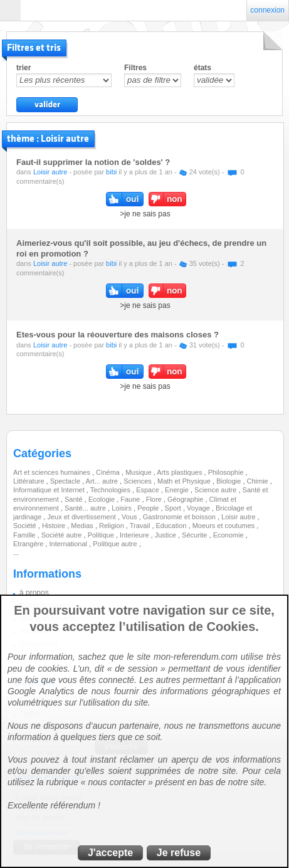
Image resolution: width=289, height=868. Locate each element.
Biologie (229, 481)
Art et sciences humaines (53, 472)
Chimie (259, 481)
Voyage (199, 508)
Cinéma (109, 472)
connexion (267, 10)
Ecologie (102, 499)
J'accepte (110, 853)
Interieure (135, 535)
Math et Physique (185, 481)
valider (47, 105)
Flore (155, 499)
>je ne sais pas (145, 214)
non (167, 199)
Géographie (187, 499)
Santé (75, 499)
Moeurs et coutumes (225, 526)
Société (26, 526)
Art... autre (103, 481)
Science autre (216, 490)
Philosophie (227, 472)
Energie (178, 490)
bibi (111, 172)
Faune (131, 499)
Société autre (63, 535)
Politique (102, 535)
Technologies (111, 490)
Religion (113, 526)
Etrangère (29, 544)
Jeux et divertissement (82, 517)
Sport (174, 508)
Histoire (55, 526)
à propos (34, 593)
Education (172, 526)
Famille (25, 535)
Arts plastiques (180, 472)
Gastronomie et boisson (180, 517)
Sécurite (195, 535)
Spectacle (66, 481)
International (70, 544)
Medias (83, 526)
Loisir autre (50, 172)
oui (125, 199)
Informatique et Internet (50, 490)
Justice (166, 535)
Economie (229, 535)
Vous (130, 517)
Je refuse (179, 853)
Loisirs (123, 508)
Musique (139, 472)
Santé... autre (86, 508)
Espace (149, 490)
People (149, 508)
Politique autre (116, 544)
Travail (141, 526)
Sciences (139, 481)
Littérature (30, 481)
